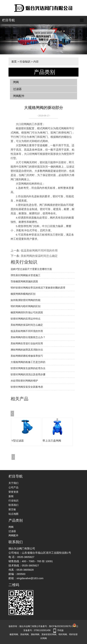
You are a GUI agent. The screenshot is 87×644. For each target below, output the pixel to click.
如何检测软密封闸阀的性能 (26, 300)
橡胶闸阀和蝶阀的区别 (23, 294)
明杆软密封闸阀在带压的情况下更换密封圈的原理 (38, 288)
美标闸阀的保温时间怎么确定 (39, 256)
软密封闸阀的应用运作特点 (26, 319)
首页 (14, 62)
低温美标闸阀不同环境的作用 (39, 251)
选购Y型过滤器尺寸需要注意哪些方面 (31, 269)
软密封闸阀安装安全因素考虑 (27, 387)
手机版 (60, 630)
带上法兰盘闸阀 (52, 441)
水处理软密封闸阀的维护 (24, 381)
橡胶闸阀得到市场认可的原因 (27, 312)
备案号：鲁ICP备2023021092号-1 (57, 626)
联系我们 (13, 505)
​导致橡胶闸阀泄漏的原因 (24, 281)
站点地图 (13, 514)
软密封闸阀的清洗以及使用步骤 (28, 374)
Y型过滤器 (18, 441)
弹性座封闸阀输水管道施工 (26, 275)
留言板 (12, 509)
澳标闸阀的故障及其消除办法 (27, 350)
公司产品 (13, 487)
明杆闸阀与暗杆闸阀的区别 (26, 306)
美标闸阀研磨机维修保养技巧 (27, 356)
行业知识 (25, 62)
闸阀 (16, 82)
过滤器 (17, 89)
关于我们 (13, 483)
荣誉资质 (13, 492)
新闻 (11, 496)
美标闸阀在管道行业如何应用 (27, 343)
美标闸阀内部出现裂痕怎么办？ (28, 337)
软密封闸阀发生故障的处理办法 (28, 368)
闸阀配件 (19, 96)
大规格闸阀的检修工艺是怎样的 (28, 362)
